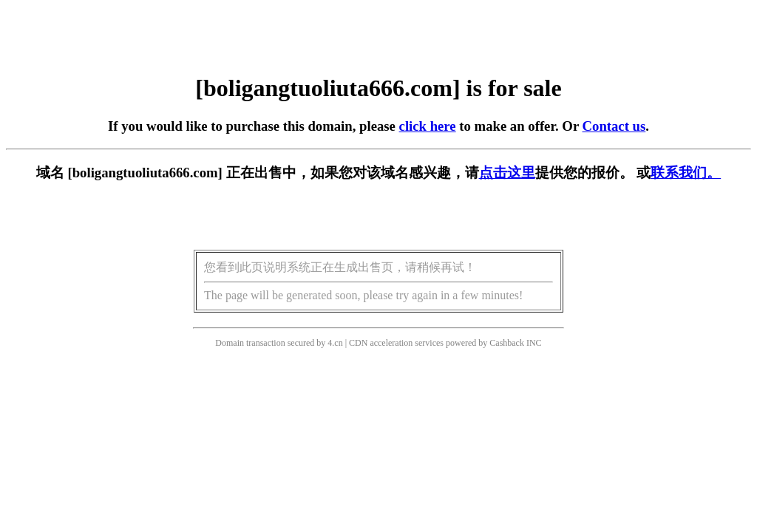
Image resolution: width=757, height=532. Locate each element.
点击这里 (507, 173)
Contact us (614, 126)
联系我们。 (686, 173)
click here (428, 126)
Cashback (507, 343)
